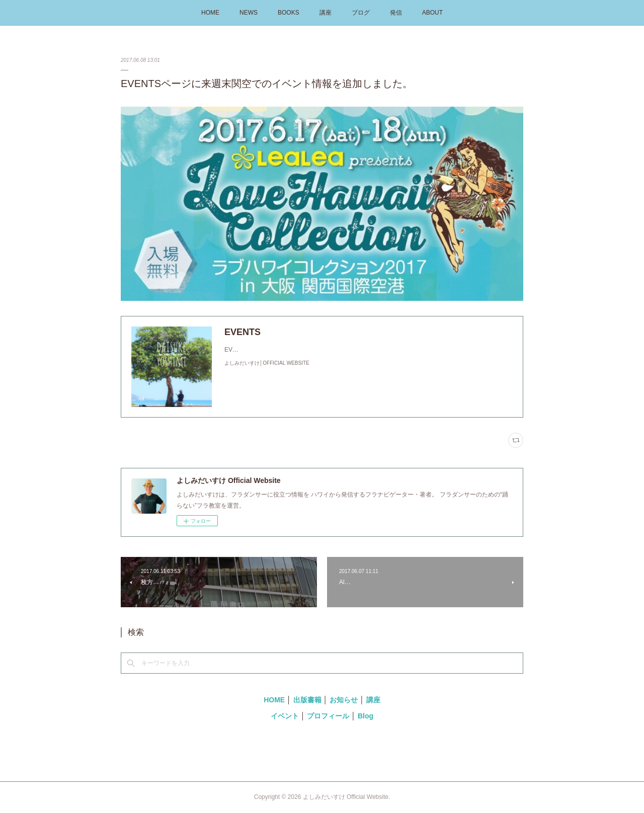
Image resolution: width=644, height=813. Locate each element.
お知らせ (344, 700)
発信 (396, 13)
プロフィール (328, 716)
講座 (326, 13)
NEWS (249, 13)
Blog (366, 716)
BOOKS (289, 13)
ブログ (361, 13)
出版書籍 (307, 700)
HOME (210, 13)
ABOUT (432, 13)
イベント (285, 716)
